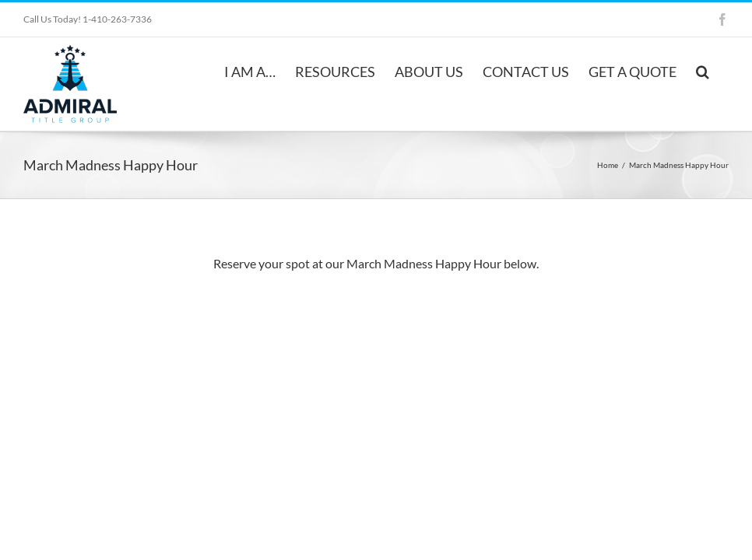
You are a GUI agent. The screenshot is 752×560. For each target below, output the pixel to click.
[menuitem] (250, 71)
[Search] (703, 71)
